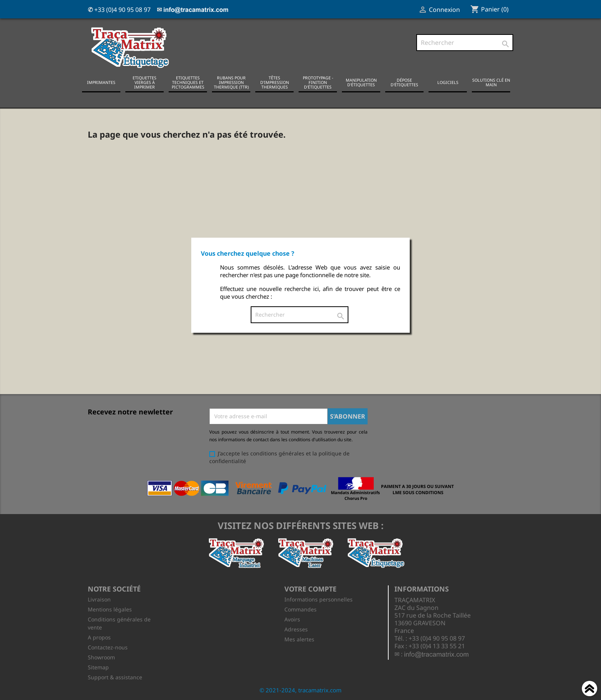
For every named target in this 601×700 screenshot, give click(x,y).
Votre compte (310, 589)
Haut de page (590, 690)
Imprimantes (101, 82)
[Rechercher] (465, 43)
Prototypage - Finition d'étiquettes (318, 82)
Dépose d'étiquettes (404, 82)
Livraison (99, 599)
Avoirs (292, 619)
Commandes (300, 609)
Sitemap (98, 667)
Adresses (296, 629)
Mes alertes (299, 639)
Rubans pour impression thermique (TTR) (231, 82)
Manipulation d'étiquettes (361, 82)
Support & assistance (115, 677)
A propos (99, 637)
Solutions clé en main (491, 82)
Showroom (101, 657)
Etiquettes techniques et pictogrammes (188, 82)
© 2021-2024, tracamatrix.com (300, 690)
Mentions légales (110, 609)
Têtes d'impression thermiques (275, 82)
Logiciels (448, 82)
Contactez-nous (108, 647)
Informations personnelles (319, 599)
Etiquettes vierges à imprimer (145, 82)
